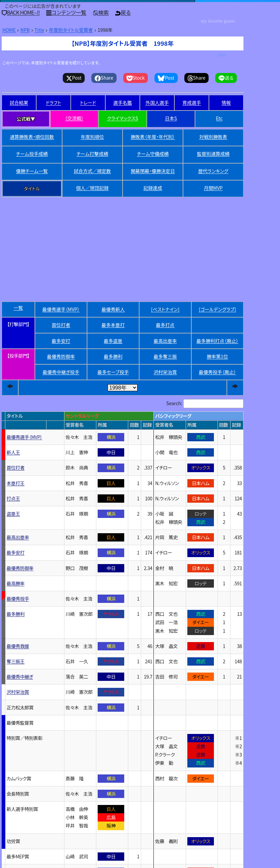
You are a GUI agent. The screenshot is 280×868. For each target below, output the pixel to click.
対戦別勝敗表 (213, 137)
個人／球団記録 (92, 188)
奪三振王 (16, 661)
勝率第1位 (218, 356)
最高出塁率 (165, 341)
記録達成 (153, 188)
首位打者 (61, 325)
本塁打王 (16, 483)
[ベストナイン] (165, 309)
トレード (88, 103)
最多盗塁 (113, 341)
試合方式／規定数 (92, 171)
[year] (123, 388)
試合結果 (19, 103)
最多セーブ (113, 372)
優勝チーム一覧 (32, 171)
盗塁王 (13, 514)
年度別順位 (92, 137)
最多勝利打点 (218, 341)
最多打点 (165, 325)
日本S (171, 118)
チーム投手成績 (32, 154)
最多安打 (61, 341)
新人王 (13, 452)
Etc (219, 118)
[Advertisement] (123, 237)
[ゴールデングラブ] (217, 309)
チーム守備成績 (153, 154)
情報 (226, 103)
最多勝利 (113, 356)
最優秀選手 (61, 309)
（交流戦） (74, 118)
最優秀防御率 (61, 356)
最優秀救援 (18, 646)
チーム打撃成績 (92, 154)
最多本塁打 (113, 325)
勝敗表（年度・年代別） (153, 137)
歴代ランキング (213, 171)
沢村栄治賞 (165, 372)
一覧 (18, 308)
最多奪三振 (165, 356)
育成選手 (192, 103)
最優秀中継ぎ (61, 372)
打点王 (13, 498)
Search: (174, 403)
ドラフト (53, 103)
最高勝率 (16, 583)
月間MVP (213, 188)
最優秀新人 (113, 309)
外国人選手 (157, 103)
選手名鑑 (123, 103)
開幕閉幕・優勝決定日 (153, 171)
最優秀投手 (218, 372)
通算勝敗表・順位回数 (32, 137)
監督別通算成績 (213, 154)
